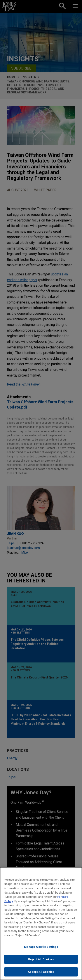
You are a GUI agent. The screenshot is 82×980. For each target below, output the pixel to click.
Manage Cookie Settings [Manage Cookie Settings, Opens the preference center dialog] (41, 949)
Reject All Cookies (41, 961)
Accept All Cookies (41, 974)
